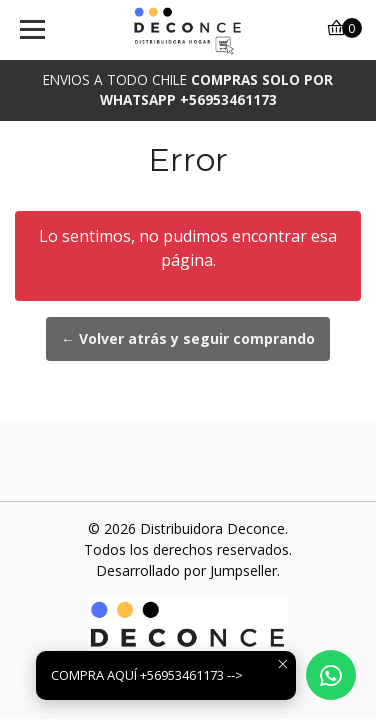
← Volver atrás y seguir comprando (188, 338)
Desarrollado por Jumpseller (186, 570)
